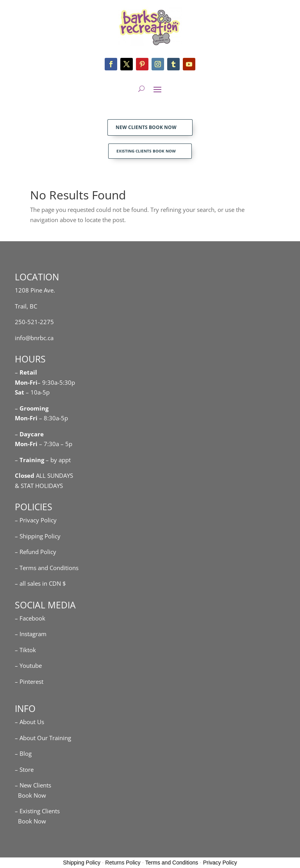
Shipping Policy (82, 863)
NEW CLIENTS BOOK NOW (146, 127)
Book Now (30, 795)
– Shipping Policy (38, 536)
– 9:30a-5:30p (56, 382)
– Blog (23, 753)
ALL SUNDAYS (44, 475)
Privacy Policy (220, 863)
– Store (24, 769)
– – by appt (43, 460)
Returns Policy (123, 863)
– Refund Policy (36, 552)
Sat (20, 392)
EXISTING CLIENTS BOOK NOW (146, 151)
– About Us (29, 722)
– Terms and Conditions (47, 568)
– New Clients (33, 785)
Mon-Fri (26, 418)
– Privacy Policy (36, 520)
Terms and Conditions (172, 863)
